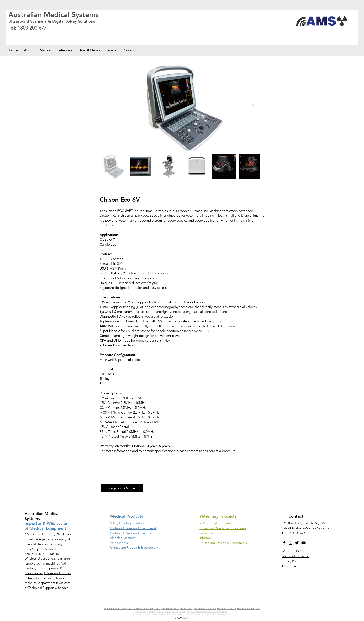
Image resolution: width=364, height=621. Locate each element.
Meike (54, 554)
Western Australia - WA (109, 35)
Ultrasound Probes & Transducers (223, 543)
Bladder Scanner (205, 611)
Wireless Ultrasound (39, 559)
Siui (188, 611)
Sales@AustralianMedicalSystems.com (309, 528)
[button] (45, 50)
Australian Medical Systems (54, 14)
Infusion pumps (48, 568)
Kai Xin (160, 611)
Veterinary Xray (224, 614)
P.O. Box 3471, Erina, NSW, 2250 (304, 523)
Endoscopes (34, 573)
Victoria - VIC (91, 35)
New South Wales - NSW (20, 35)
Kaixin (29, 554)
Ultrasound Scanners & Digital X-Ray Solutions (52, 21)
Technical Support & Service (48, 588)
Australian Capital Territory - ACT (49, 35)
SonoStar (151, 611)
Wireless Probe (209, 614)
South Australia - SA (131, 35)
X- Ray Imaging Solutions (217, 523)
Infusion (205, 538)
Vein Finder (177, 614)
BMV (38, 554)
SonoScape (33, 549)
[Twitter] (297, 543)
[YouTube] (303, 543)
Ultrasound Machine (161, 614)
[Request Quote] (122, 488)
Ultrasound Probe (192, 614)
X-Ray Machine (220, 611)
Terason (60, 549)
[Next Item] (253, 107)
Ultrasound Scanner (141, 614)
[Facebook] (284, 543)
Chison (48, 549)
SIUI (46, 554)
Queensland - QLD (74, 35)
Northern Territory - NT (248, 609)
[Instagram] (291, 543)
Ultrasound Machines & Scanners (223, 528)
